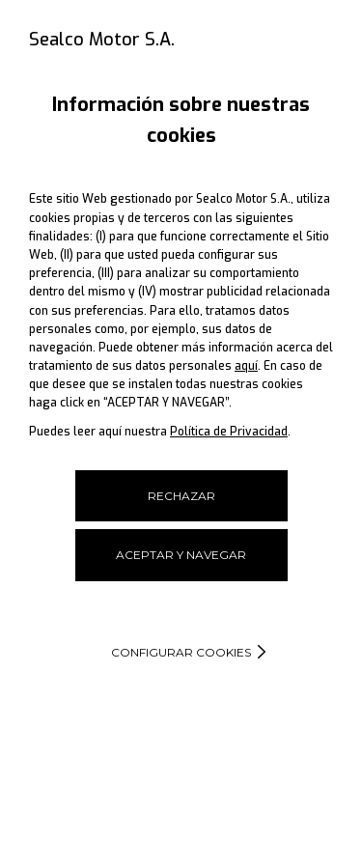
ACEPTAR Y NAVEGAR (181, 555)
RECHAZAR (181, 496)
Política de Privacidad (229, 432)
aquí (246, 366)
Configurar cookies (181, 652)
